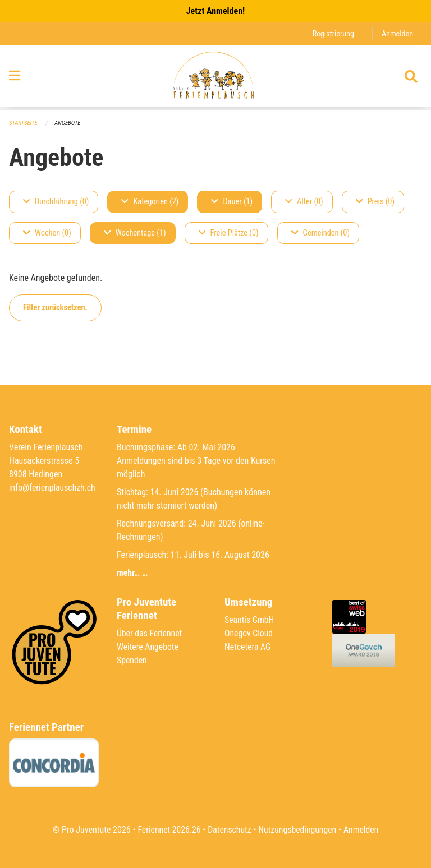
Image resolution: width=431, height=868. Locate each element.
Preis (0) (375, 202)
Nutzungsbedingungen (298, 830)
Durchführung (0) (56, 202)
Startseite (24, 123)
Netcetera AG (248, 647)
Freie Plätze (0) (229, 233)
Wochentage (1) (135, 233)
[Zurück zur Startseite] (215, 77)
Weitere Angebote (148, 647)
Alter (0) (304, 202)
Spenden (132, 660)
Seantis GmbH (250, 620)
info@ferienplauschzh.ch (53, 488)
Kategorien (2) (150, 202)
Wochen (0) (47, 233)
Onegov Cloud (249, 633)
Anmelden (397, 33)
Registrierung (333, 33)
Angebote (68, 123)
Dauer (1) (232, 202)
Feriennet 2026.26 (168, 830)
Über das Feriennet (150, 633)
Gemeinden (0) (320, 233)
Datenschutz (229, 830)
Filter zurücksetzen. (55, 308)
